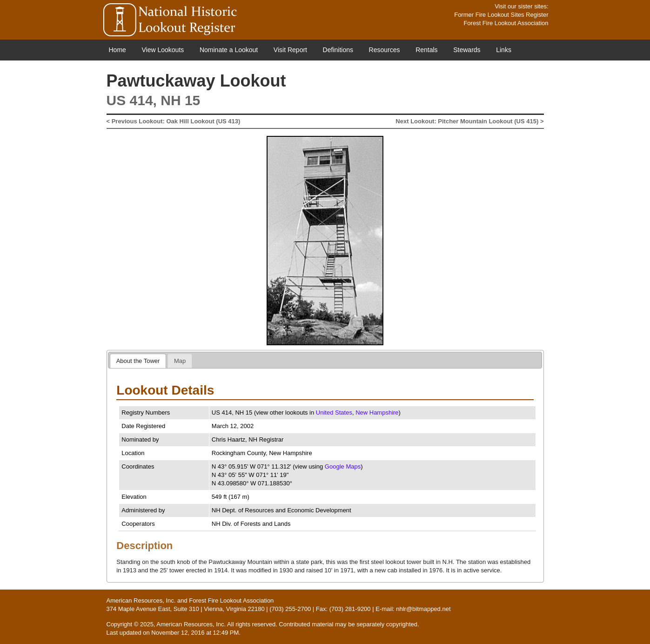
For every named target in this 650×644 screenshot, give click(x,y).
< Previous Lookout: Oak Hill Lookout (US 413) (174, 121)
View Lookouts (163, 50)
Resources (385, 50)
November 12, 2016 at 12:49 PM (195, 633)
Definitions (338, 50)
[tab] (138, 361)
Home (117, 50)
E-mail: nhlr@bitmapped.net (413, 609)
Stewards (467, 50)
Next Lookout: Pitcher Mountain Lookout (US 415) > (469, 121)
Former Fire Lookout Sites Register (501, 15)
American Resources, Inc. (141, 600)
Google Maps (343, 466)
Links (504, 50)
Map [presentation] (180, 361)
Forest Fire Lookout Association (506, 23)
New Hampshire (377, 413)
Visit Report (290, 50)
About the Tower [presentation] (138, 361)
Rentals (426, 50)
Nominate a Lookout (229, 50)
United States (334, 413)
